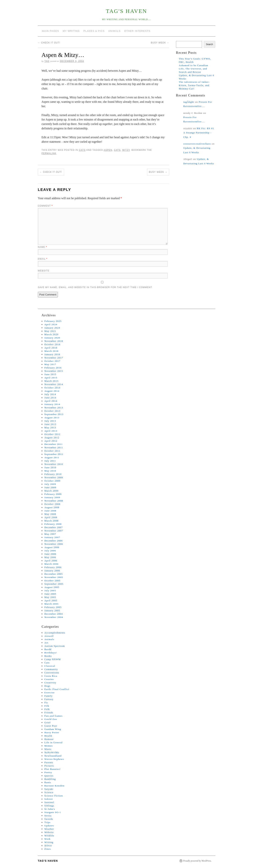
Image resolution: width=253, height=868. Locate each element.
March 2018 (51, 351)
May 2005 (50, 597)
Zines (48, 849)
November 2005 (54, 577)
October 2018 (52, 344)
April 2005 (51, 601)
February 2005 (53, 607)
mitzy (126, 150)
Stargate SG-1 (53, 812)
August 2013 (52, 418)
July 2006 (50, 551)
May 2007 (50, 534)
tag (47, 61)
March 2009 (51, 491)
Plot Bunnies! (52, 769)
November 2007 (54, 531)
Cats (82, 150)
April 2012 (51, 441)
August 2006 (52, 547)
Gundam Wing (53, 729)
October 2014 (52, 388)
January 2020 (52, 338)
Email (43, 259)
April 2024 (51, 324)
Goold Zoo (51, 719)
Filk (47, 706)
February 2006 (53, 567)
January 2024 (52, 328)
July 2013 (50, 421)
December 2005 (54, 574)
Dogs (47, 686)
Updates (49, 826)
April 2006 (51, 561)
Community (51, 669)
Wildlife (49, 836)
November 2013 (54, 408)
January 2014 (52, 404)
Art (46, 643)
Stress (48, 816)
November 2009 (54, 477)
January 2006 (52, 571)
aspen (108, 150)
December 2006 (54, 541)
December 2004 (54, 614)
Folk (47, 709)
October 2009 (52, 481)
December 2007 (54, 527)
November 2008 (54, 501)
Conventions (52, 673)
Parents (49, 762)
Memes (49, 746)
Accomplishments (55, 633)
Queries (49, 776)
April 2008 (51, 517)
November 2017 (54, 358)
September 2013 (54, 414)
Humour (49, 739)
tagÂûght (189, 102)
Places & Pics (94, 31)
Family (49, 696)
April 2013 (51, 431)
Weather (49, 829)
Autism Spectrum (55, 646)
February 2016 (53, 368)
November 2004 (54, 617)
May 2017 (50, 364)
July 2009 (50, 484)
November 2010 (54, 464)
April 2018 (51, 348)
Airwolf (49, 636)
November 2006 (54, 544)
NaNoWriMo (52, 752)
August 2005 (52, 587)
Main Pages (51, 31)
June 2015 (50, 374)
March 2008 (51, 521)
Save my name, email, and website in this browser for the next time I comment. (95, 287)
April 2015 (51, 378)
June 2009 (50, 487)
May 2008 (50, 514)
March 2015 (51, 381)
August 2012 (52, 438)
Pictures (49, 766)
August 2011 (52, 457)
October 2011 (52, 451)
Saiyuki (49, 789)
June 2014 (50, 398)
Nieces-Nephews (54, 759)
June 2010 (50, 467)
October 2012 (52, 434)
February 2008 (53, 524)
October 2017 (52, 361)
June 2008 (50, 511)
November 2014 (54, 384)
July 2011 (50, 461)
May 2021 (50, 331)
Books (48, 656)
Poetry (48, 772)
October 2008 (52, 504)
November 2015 (54, 371)
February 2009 (53, 494)
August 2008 (52, 507)
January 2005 (52, 610)
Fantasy (49, 699)
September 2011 (54, 454)
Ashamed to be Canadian (193, 65)
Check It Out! (49, 43)
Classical (50, 666)
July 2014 (50, 394)
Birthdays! (51, 653)
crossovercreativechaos (197, 144)
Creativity (50, 683)
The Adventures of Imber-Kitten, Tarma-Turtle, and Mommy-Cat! (194, 85)
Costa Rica (51, 676)
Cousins (49, 679)
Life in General (54, 742)
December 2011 (54, 444)
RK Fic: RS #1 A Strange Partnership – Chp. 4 (199, 133)
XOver (48, 846)
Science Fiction (54, 796)
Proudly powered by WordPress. (197, 861)
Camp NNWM (53, 659)
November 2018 (54, 341)
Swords (49, 819)
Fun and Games (54, 716)
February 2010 (53, 474)
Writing (49, 842)
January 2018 (52, 354)
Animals (114, 31)
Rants (48, 782)
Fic (46, 703)
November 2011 (54, 447)
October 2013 (52, 411)
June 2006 (50, 554)
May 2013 (50, 428)
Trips (47, 822)
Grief (47, 722)
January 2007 (52, 537)
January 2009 (52, 497)
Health (48, 736)
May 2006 (50, 557)
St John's (50, 809)
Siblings (49, 806)
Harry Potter (52, 732)
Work (47, 839)
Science (49, 792)
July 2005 (50, 591)
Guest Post (51, 726)
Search (209, 44)
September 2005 (54, 584)
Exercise (49, 693)
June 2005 (50, 594)
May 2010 (50, 471)
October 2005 (52, 581)
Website (44, 271)
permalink (49, 153)
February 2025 (53, 321)
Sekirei (49, 799)
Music (48, 749)
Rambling (50, 779)
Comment (45, 206)
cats (117, 150)
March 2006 (51, 564)
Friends (49, 712)
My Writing (71, 31)
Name (43, 247)
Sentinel (49, 802)
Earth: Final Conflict (57, 689)
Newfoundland (53, 756)
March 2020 (51, 334)
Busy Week (160, 43)
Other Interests (137, 31)
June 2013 (50, 424)
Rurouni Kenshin (54, 786)
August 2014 (52, 391)
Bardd (48, 649)
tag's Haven (126, 11)
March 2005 (51, 604)
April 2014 (51, 401)
